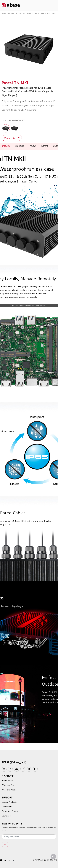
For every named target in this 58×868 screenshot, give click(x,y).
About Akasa (7, 781)
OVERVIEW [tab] (6, 146)
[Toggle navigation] (53, 5)
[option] (29, 49)
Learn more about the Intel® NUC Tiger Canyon (29, 306)
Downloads (7, 816)
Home (4, 14)
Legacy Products (9, 802)
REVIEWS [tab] (33, 146)
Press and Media (9, 790)
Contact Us (7, 807)
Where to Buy (12, 138)
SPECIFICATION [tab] (20, 146)
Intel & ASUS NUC (48, 14)
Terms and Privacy (10, 811)
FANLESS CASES (32, 14)
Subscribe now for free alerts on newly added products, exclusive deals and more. (29, 829)
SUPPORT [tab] (45, 146)
